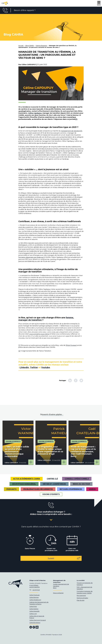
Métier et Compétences (54, 484)
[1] (76, 119)
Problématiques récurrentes (38, 489)
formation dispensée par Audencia (31, 257)
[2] (81, 131)
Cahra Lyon (33, 614)
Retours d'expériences (71, 489)
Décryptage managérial (24, 484)
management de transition (71, 131)
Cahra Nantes (34, 609)
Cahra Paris (33, 606)
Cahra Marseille (34, 611)
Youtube (46, 367)
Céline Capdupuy (35, 113)
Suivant (64, 558)
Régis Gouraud (71, 345)
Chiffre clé (52, 479)
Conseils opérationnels (77, 479)
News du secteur (81, 484)
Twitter (34, 367)
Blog (55, 588)
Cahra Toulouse (34, 595)
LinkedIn (24, 367)
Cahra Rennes (34, 597)
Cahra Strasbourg (35, 600)
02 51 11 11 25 (36, 590)
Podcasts (11, 489)
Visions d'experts (51, 494)
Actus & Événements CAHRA (27, 479)
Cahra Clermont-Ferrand (38, 620)
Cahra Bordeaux (35, 623)
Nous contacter (58, 593)
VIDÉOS (92, 489)
